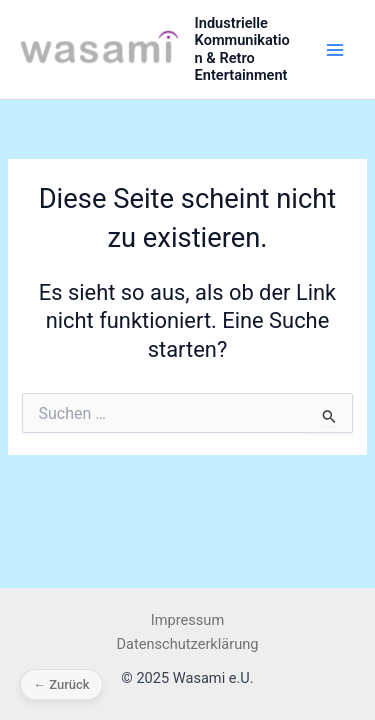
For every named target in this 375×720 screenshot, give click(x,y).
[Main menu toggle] (335, 49)
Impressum (187, 620)
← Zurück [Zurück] (61, 684)
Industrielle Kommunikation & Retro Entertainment (242, 49)
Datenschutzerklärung (188, 644)
